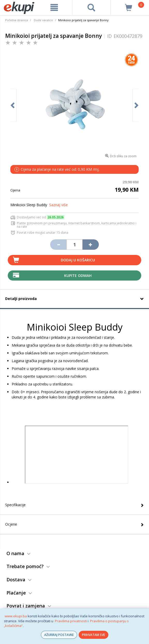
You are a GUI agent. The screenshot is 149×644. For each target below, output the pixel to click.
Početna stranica (17, 20)
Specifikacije (15, 505)
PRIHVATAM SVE (94, 635)
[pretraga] (91, 8)
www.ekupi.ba (16, 616)
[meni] (54, 8)
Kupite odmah (78, 276)
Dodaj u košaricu (78, 260)
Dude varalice (43, 20)
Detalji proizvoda (21, 299)
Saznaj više (58, 205)
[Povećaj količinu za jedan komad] (91, 245)
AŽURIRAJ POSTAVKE (59, 635)
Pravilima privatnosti (71, 621)
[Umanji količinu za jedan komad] (58, 245)
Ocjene (11, 524)
